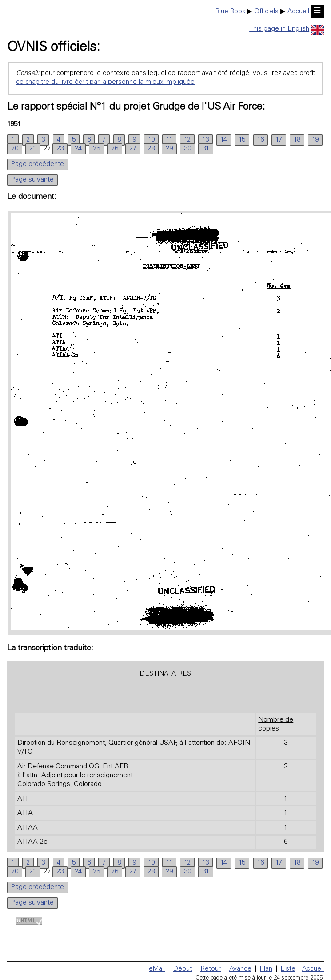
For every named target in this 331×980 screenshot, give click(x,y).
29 (169, 149)
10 (151, 140)
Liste (288, 969)
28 (151, 149)
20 (15, 149)
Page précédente (38, 164)
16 (261, 140)
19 (315, 140)
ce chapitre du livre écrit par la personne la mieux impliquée (105, 82)
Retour (211, 969)
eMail (157, 969)
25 (96, 149)
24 (78, 149)
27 (133, 149)
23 (60, 149)
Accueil (298, 12)
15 (242, 140)
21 (33, 149)
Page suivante (32, 180)
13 (205, 140)
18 (297, 140)
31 (206, 149)
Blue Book (230, 12)
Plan (266, 969)
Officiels (266, 12)
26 (115, 149)
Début (183, 969)
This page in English (287, 29)
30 (187, 149)
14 (224, 140)
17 (279, 140)
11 (169, 140)
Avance (240, 969)
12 (187, 140)
